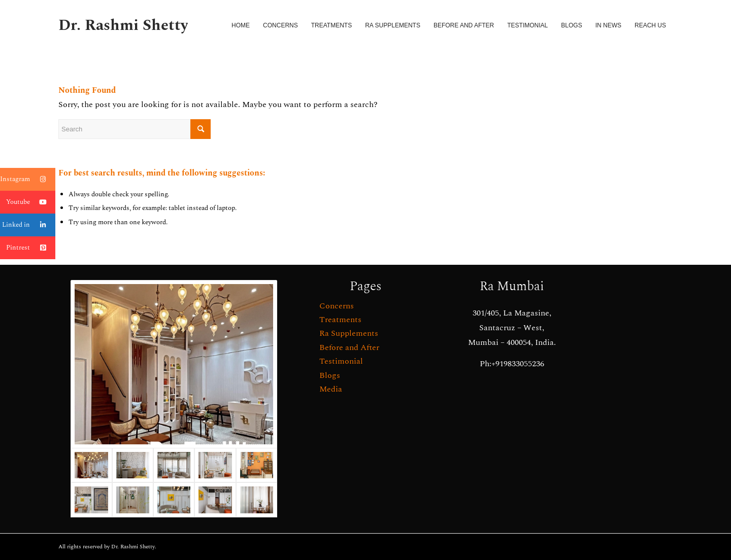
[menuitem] (241, 25)
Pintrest (31, 248)
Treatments (340, 320)
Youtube (31, 202)
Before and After (349, 347)
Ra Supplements (349, 333)
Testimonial (341, 361)
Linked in (29, 225)
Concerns (337, 306)
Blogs (330, 375)
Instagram (28, 179)
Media (331, 389)
